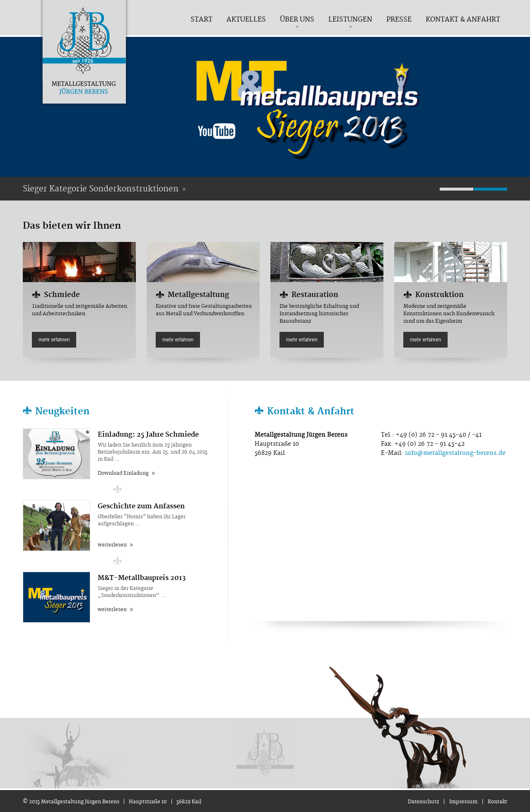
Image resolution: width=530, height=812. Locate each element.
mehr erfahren (54, 340)
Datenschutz (423, 802)
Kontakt (497, 802)
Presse (399, 19)
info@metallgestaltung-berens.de (455, 453)
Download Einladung (123, 473)
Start (201, 19)
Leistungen (350, 19)
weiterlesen (112, 545)
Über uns (297, 19)
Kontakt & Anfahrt (463, 19)
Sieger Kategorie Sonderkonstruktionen (101, 189)
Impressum (463, 802)
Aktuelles (246, 19)
